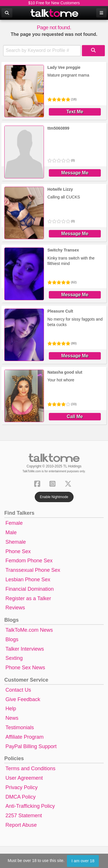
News (12, 718)
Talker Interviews (25, 649)
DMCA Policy (21, 797)
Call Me (75, 417)
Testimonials (20, 727)
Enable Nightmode (54, 497)
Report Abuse (21, 825)
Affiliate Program (25, 737)
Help (11, 709)
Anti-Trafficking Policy (30, 806)
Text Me (75, 112)
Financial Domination (30, 589)
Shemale (16, 542)
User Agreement (24, 778)
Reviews (15, 608)
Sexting (14, 658)
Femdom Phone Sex (29, 561)
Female (14, 523)
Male (11, 532)
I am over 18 (83, 861)
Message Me (75, 173)
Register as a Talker (28, 598)
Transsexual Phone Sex (33, 570)
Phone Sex (18, 551)
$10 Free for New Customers (54, 3)
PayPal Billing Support (31, 746)
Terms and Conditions (30, 768)
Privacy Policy (22, 787)
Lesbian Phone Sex (28, 580)
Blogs (12, 639)
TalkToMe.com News (29, 630)
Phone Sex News (25, 668)
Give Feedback (23, 699)
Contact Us (18, 690)
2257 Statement (24, 816)
